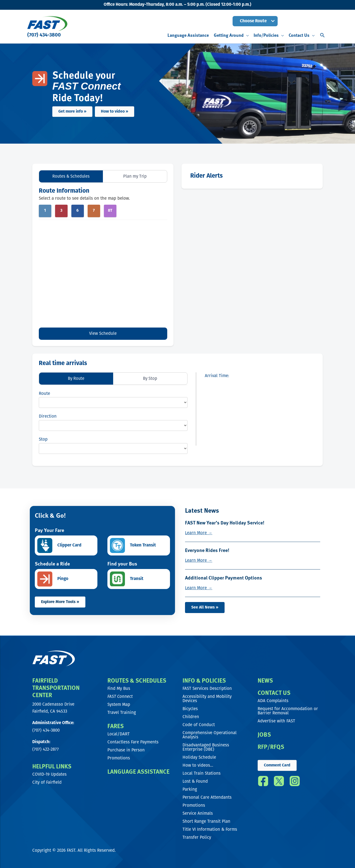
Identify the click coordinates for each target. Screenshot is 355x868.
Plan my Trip (135, 176)
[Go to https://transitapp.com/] (139, 579)
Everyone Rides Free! (207, 550)
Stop (43, 440)
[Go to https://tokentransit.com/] (139, 546)
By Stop (150, 378)
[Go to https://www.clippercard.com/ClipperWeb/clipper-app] (66, 546)
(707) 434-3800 (44, 35)
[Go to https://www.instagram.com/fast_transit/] (295, 782)
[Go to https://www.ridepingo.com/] (66, 579)
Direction (48, 417)
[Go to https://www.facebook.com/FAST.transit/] (263, 782)
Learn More (199, 533)
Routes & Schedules (71, 176)
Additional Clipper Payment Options (224, 577)
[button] (255, 21)
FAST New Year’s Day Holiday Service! (226, 523)
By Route (76, 378)
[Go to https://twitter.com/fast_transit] (279, 782)
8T (110, 211)
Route (44, 394)
